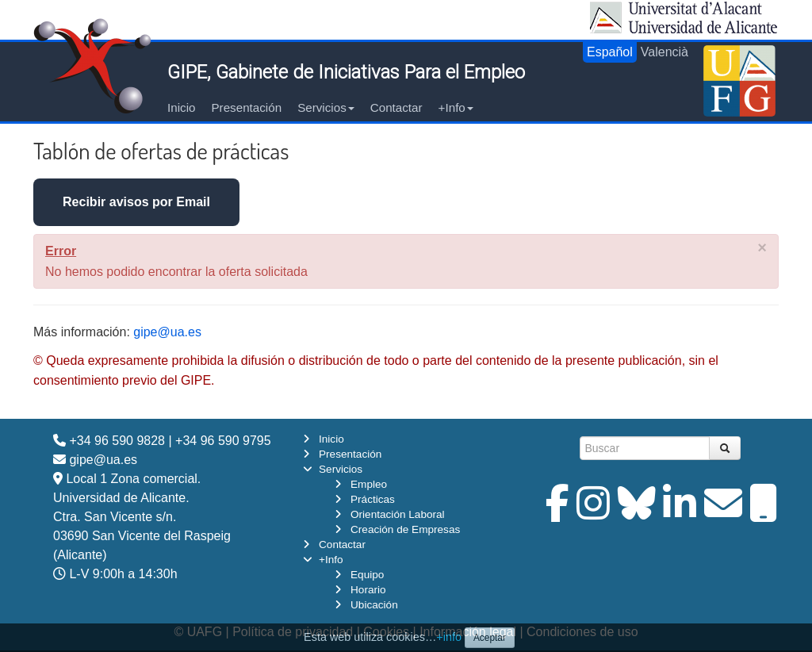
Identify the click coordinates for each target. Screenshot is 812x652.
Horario (368, 590)
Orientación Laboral (398, 514)
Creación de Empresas (405, 529)
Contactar (396, 107)
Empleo (369, 484)
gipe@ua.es (167, 332)
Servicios (326, 107)
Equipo (367, 575)
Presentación (246, 107)
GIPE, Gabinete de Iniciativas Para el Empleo (346, 72)
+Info (456, 107)
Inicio (181, 107)
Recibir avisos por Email (136, 202)
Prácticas (373, 499)
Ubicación (374, 605)
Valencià (665, 52)
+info (449, 637)
